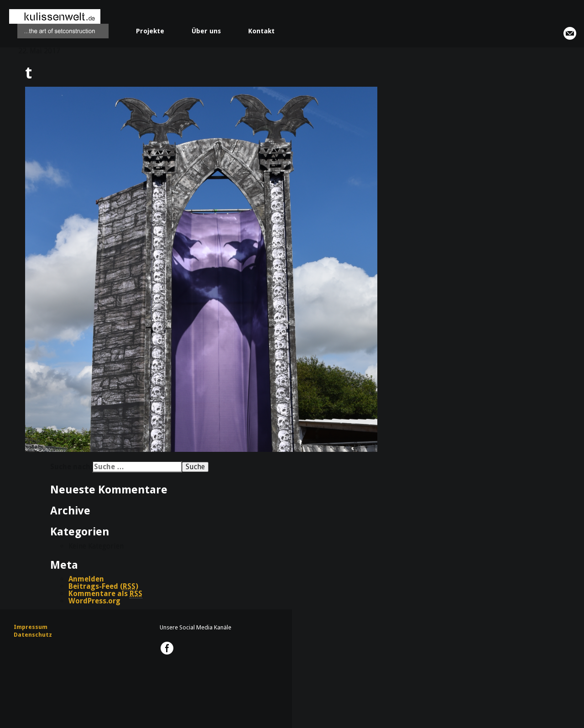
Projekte (150, 31)
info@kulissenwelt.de (570, 33)
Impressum (31, 627)
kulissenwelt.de (59, 24)
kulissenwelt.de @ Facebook (167, 648)
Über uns (206, 31)
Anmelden (86, 579)
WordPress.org (94, 601)
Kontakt (261, 31)
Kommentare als (105, 594)
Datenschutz (33, 635)
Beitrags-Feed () (103, 587)
